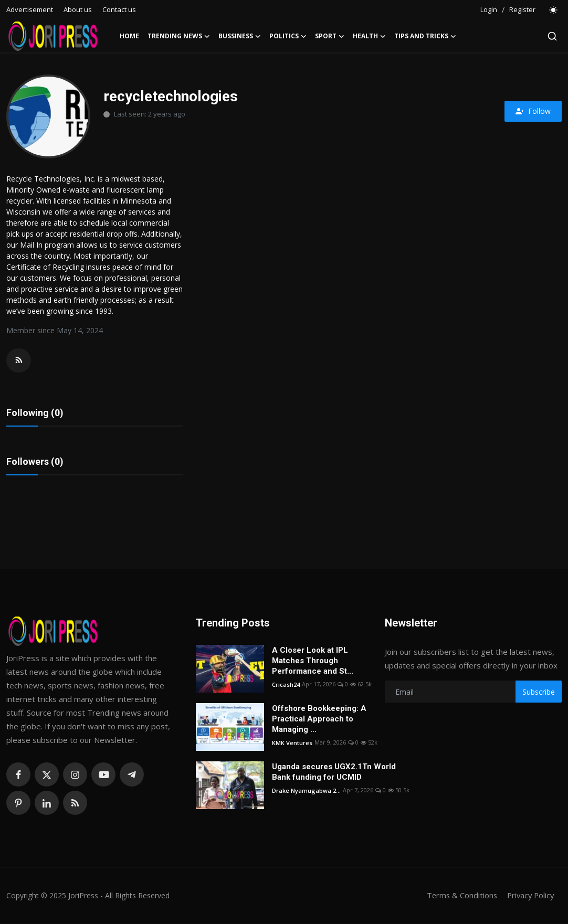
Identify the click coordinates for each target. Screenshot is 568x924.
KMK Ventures (292, 743)
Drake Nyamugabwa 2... (306, 791)
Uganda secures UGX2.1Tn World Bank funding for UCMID (334, 773)
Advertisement (30, 9)
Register (522, 9)
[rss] (75, 804)
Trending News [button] (179, 36)
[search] (552, 36)
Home (129, 36)
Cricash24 (286, 685)
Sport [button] (330, 36)
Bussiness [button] (240, 36)
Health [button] (369, 36)
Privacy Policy (529, 896)
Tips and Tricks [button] (425, 36)
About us (78, 9)
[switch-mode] (554, 10)
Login (489, 9)
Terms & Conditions (459, 896)
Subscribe (539, 692)
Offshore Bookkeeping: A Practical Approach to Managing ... (319, 720)
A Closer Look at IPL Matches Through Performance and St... (313, 662)
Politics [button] (288, 36)
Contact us (119, 9)
